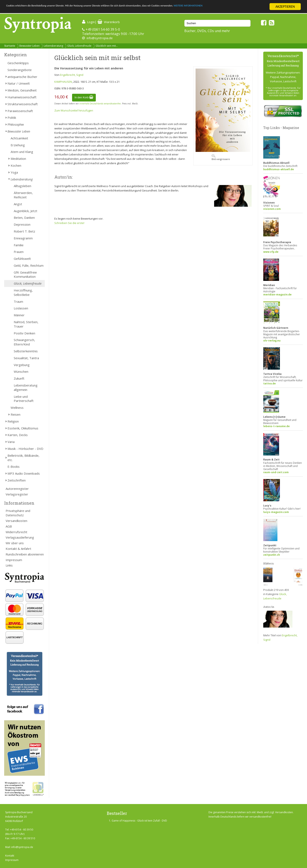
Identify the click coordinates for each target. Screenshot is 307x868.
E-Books (14, 467)
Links (9, 565)
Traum (18, 301)
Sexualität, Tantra (26, 358)
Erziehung (18, 145)
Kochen (16, 165)
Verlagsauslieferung (20, 537)
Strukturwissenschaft (23, 104)
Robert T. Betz (24, 231)
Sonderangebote (20, 70)
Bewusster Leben (29, 46)
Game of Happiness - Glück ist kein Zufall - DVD (139, 821)
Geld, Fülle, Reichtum (29, 265)
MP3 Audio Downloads (24, 473)
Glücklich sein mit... (107, 46)
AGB (9, 526)
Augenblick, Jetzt (26, 211)
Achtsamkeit (19, 138)
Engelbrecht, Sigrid (72, 75)
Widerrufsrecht (16, 532)
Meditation (18, 159)
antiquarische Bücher (22, 77)
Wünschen (21, 371)
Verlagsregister (17, 494)
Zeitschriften (17, 480)
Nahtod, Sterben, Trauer (26, 324)
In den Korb (84, 97)
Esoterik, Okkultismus (23, 428)
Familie (19, 245)
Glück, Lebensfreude (79, 46)
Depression (22, 224)
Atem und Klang (22, 152)
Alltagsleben (22, 186)
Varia (11, 442)
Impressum (14, 560)
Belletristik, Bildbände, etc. (23, 458)
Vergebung (22, 365)
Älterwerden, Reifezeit (23, 195)
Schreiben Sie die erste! (69, 223)
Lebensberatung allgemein (26, 387)
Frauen (19, 252)
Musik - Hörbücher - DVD (25, 449)
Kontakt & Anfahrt (18, 549)
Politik (12, 118)
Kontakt (10, 856)
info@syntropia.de (100, 38)
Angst (18, 204)
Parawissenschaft (20, 111)
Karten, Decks (18, 435)
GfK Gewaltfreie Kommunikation (25, 275)
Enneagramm (23, 238)
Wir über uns (15, 543)
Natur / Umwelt (19, 83)
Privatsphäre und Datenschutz (18, 513)
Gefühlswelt (22, 259)
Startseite (10, 46)
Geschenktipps (18, 63)
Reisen (16, 414)
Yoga (14, 172)
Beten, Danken (24, 218)
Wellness (17, 408)
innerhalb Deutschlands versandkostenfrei (100, 104)
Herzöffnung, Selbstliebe (23, 292)
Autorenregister (17, 489)
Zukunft (19, 378)
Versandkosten (16, 521)
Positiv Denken (24, 333)
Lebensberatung (53, 46)
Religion (13, 421)
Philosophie (16, 124)
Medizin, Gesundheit (22, 90)
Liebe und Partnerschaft (24, 399)
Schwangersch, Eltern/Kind (24, 342)
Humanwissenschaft (22, 97)
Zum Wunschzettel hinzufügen (74, 110)
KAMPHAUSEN (63, 82)
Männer (19, 315)
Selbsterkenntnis (26, 351)
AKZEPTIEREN (285, 7)
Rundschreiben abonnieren (25, 554)
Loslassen (21, 308)
